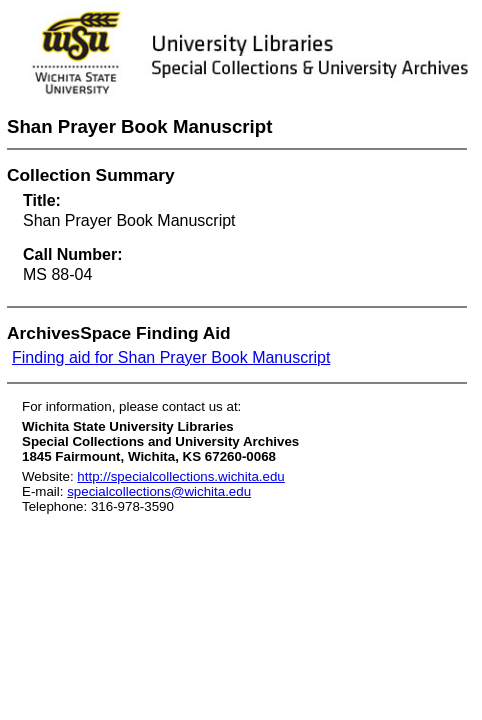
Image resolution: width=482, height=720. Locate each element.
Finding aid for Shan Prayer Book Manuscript (171, 357)
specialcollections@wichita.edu (159, 491)
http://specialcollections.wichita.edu (180, 476)
